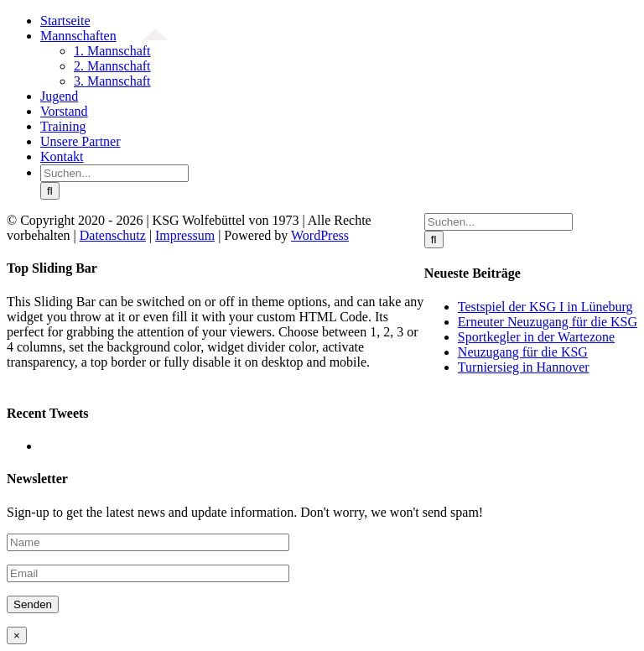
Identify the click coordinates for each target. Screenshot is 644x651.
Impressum (185, 235)
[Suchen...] (114, 173)
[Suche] (50, 191)
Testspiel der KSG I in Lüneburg (545, 307)
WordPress (320, 235)
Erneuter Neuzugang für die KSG (548, 322)
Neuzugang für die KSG (523, 352)
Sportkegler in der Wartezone (536, 337)
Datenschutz (113, 235)
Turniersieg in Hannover (524, 367)
